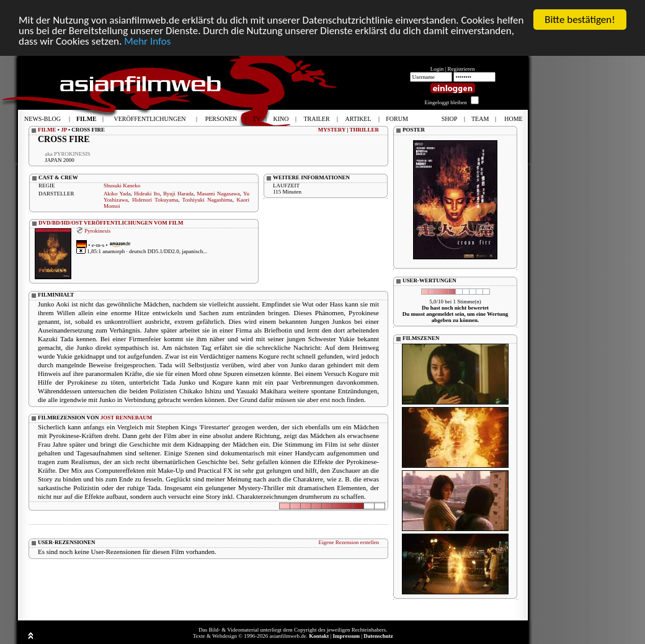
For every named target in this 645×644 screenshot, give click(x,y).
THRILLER (364, 130)
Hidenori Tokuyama (155, 200)
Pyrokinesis (97, 230)
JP (64, 130)
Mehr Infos (147, 41)
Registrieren (461, 69)
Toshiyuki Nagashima (207, 200)
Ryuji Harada (178, 194)
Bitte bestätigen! (580, 20)
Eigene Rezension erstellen (349, 542)
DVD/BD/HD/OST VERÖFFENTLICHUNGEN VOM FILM (111, 223)
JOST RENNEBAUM (127, 418)
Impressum (346, 636)
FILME (47, 130)
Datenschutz (378, 636)
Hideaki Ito (147, 194)
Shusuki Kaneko (122, 186)
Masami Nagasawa (219, 194)
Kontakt (319, 636)
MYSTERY (332, 130)
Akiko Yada (117, 194)
